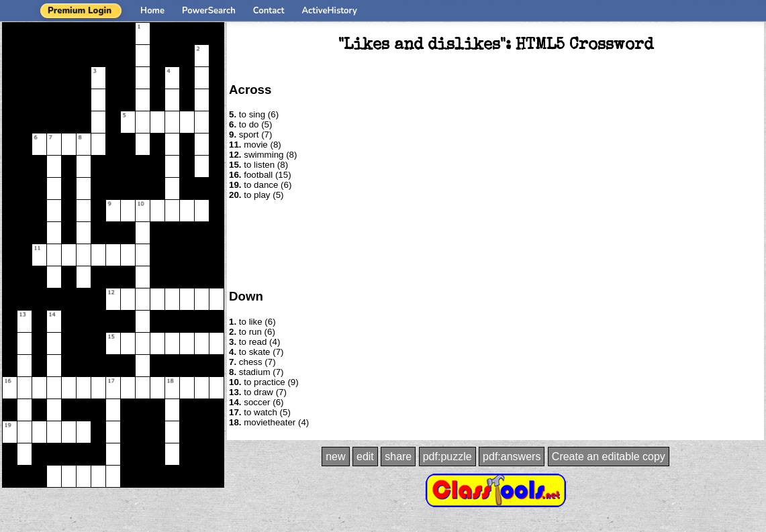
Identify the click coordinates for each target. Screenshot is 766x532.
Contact (269, 11)
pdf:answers (512, 457)
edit (365, 457)
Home (152, 11)
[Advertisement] (495, 244)
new (335, 457)
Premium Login (80, 11)
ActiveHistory (330, 11)
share (398, 457)
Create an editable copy (609, 457)
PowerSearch (209, 11)
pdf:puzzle (447, 457)
